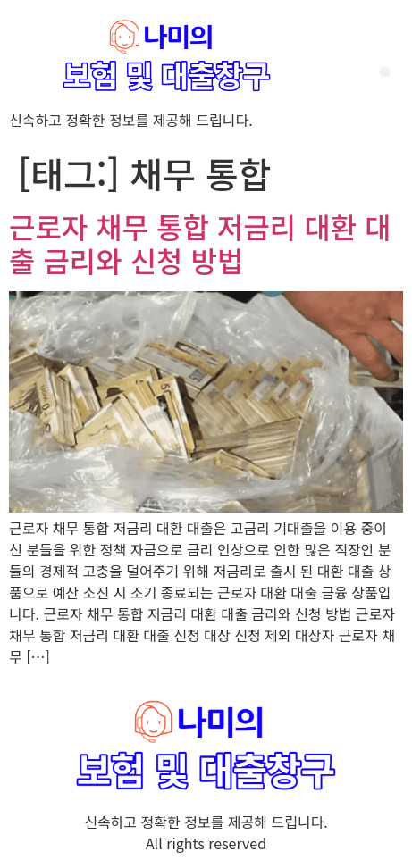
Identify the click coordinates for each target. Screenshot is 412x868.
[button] (385, 72)
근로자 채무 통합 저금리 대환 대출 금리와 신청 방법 (200, 243)
